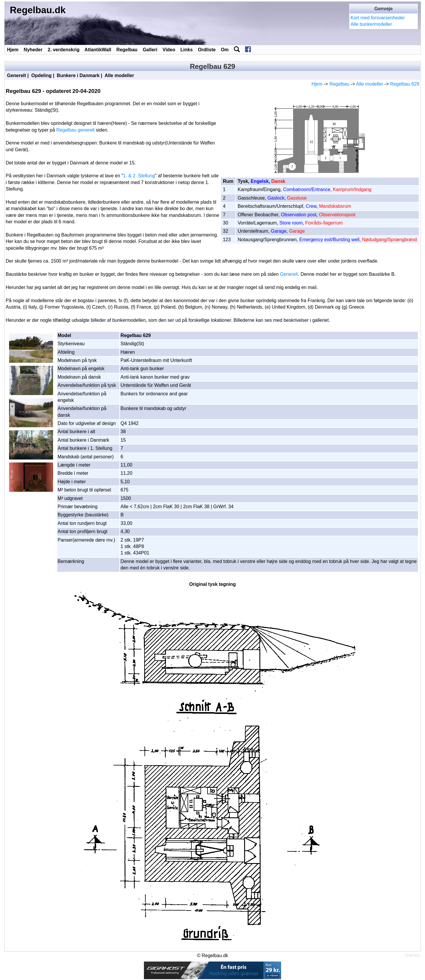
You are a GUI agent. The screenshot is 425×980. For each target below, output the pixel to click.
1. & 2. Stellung (139, 176)
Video (169, 50)
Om (225, 50)
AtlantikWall (98, 50)
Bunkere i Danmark (78, 75)
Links (187, 50)
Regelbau (127, 50)
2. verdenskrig (64, 50)
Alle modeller (119, 75)
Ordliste (207, 50)
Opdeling (41, 75)
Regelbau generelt (75, 130)
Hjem (13, 50)
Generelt (17, 75)
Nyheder (33, 50)
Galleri (150, 50)
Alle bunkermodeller (371, 24)
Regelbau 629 (405, 84)
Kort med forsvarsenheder (378, 18)
